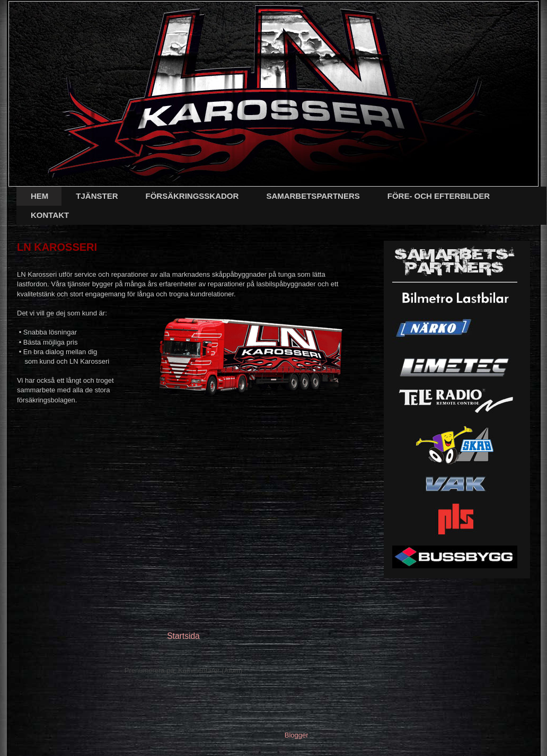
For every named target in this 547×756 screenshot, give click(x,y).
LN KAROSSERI (57, 247)
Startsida (183, 636)
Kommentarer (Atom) (210, 670)
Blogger (296, 735)
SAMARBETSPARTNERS (313, 196)
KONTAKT (50, 215)
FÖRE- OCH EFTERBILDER (439, 196)
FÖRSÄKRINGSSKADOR (192, 196)
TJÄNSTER (97, 196)
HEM (39, 196)
